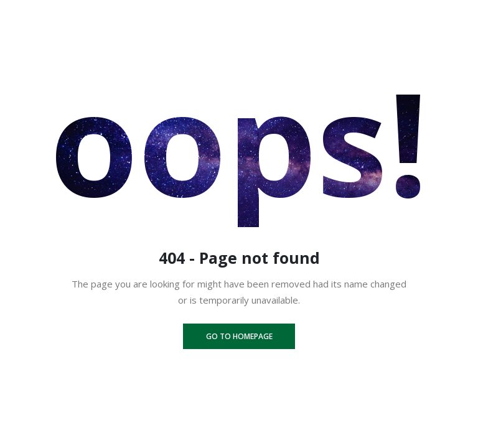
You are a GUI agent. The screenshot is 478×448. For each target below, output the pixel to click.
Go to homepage (239, 336)
